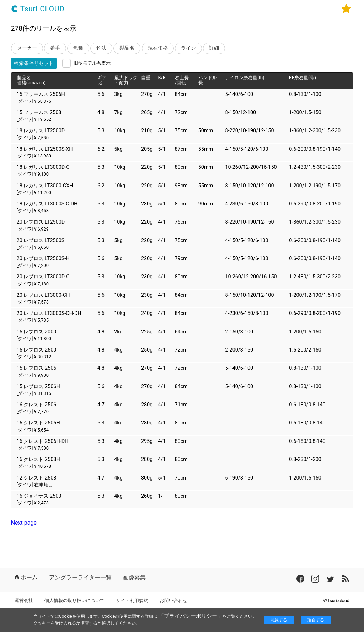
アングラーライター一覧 (80, 577)
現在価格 (158, 48)
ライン (188, 48)
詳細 (214, 48)
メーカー (27, 48)
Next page (24, 523)
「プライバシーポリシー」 (191, 616)
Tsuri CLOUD (38, 9)
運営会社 (24, 601)
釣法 (101, 48)
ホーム (26, 577)
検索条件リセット (34, 63)
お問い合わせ (173, 601)
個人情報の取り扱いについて (74, 601)
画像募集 (134, 577)
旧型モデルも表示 (92, 63)
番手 (55, 48)
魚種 (78, 48)
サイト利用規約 (132, 601)
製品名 (127, 48)
